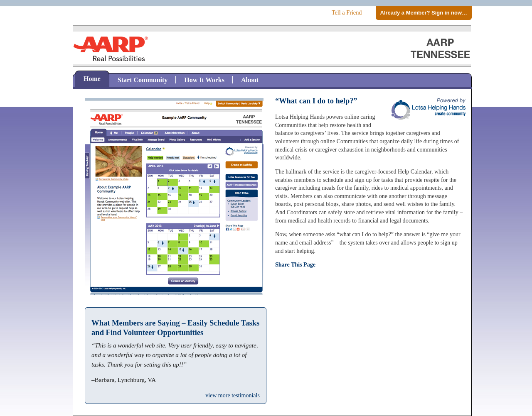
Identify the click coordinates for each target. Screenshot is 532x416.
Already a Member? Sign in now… (424, 13)
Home (92, 79)
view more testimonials (233, 395)
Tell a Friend (347, 12)
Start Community (143, 80)
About (250, 80)
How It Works (204, 80)
